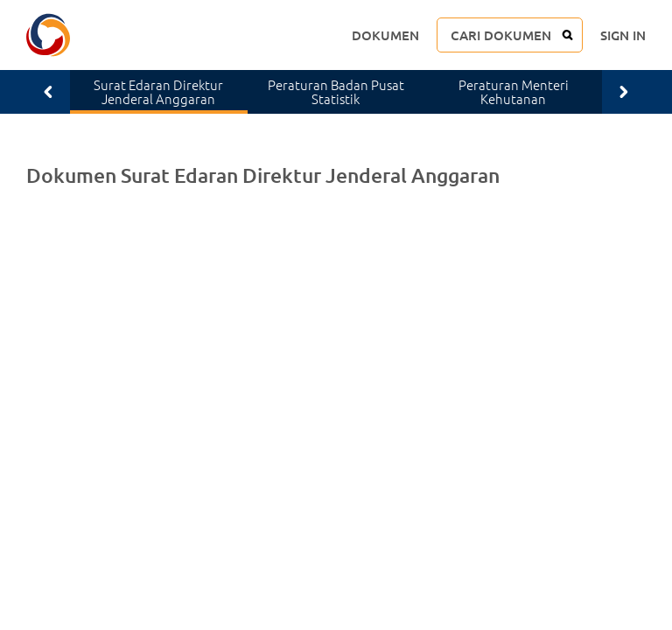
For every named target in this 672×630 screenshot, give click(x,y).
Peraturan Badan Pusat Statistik (336, 92)
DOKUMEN (385, 35)
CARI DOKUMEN (501, 35)
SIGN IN (623, 35)
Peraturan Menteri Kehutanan (514, 92)
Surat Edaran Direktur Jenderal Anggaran (158, 92)
